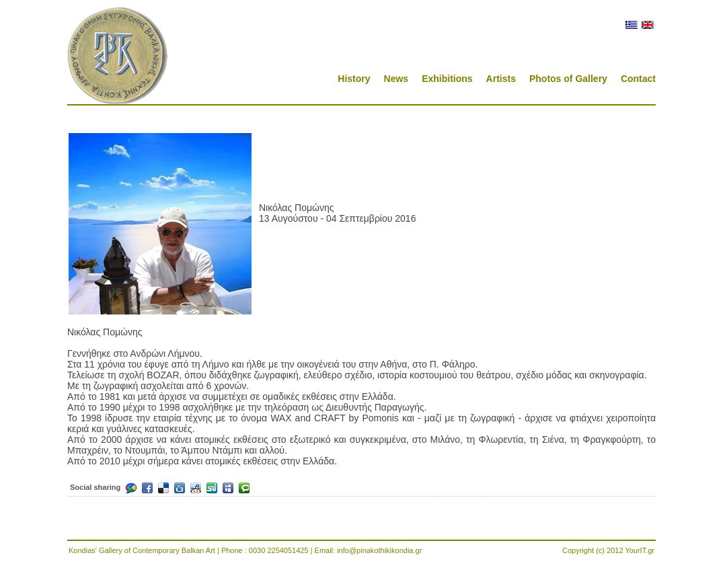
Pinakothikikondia (118, 55)
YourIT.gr (640, 550)
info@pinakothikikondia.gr (379, 550)
